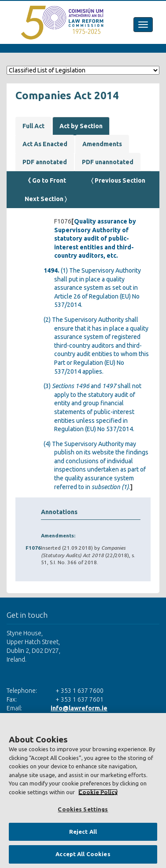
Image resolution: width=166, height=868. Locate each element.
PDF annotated (45, 162)
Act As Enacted (45, 144)
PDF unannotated (108, 162)
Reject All (83, 832)
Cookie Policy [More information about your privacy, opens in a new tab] (98, 792)
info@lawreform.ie (79, 708)
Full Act (33, 126)
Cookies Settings (83, 809)
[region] (83, 791)
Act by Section (81, 126)
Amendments (102, 144)
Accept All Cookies (83, 854)
